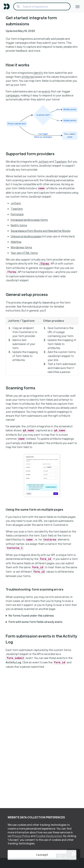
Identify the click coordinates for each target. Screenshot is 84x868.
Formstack (17, 214)
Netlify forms (19, 225)
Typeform (61, 162)
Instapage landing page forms (29, 220)
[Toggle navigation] (78, 6)
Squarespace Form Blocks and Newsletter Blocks (40, 231)
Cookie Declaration (49, 836)
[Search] (42, 6)
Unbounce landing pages (26, 236)
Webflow (16, 242)
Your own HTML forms (24, 253)
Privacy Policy (21, 836)
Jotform (43, 162)
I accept (42, 855)
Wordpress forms (21, 247)
